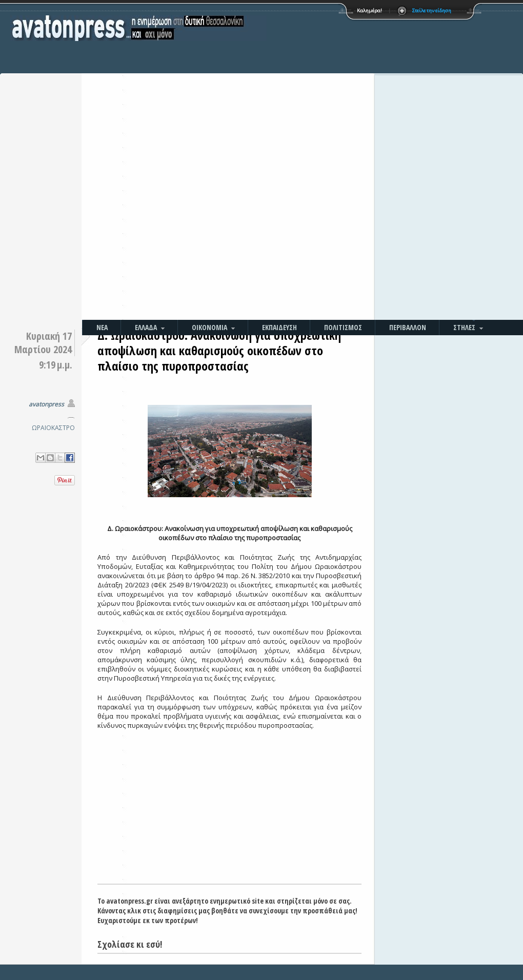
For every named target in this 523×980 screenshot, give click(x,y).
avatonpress (46, 404)
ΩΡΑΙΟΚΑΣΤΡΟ (53, 428)
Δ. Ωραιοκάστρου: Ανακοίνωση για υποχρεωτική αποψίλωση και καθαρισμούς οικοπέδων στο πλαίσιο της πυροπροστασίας (219, 350)
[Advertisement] (294, 161)
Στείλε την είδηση (432, 11)
